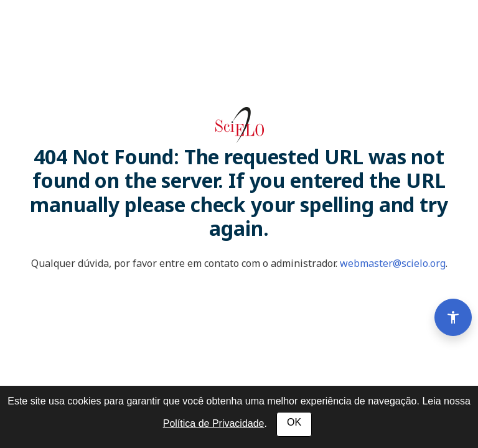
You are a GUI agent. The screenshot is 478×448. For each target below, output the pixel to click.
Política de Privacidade (214, 423)
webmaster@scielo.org (393, 263)
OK (294, 422)
